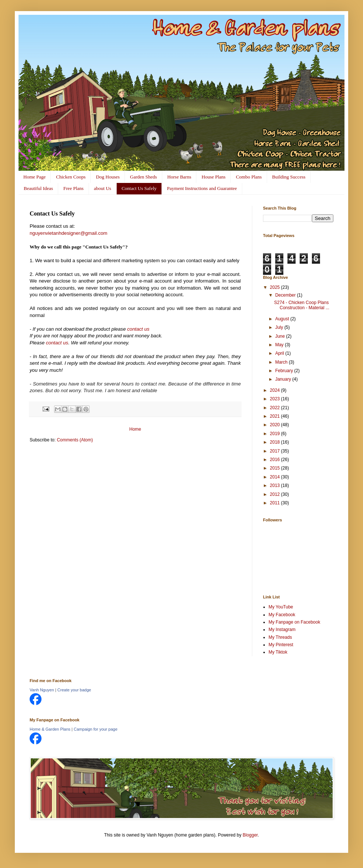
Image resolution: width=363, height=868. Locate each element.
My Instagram (282, 630)
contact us (138, 329)
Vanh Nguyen (42, 690)
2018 (276, 442)
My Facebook (282, 615)
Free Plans (74, 188)
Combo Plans (249, 177)
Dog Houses (108, 177)
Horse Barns (179, 177)
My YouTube (281, 607)
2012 (276, 494)
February (285, 371)
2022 (276, 408)
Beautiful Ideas (38, 188)
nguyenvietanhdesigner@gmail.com (69, 233)
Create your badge (74, 690)
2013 (276, 485)
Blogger (250, 835)
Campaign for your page (96, 729)
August (283, 319)
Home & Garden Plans (50, 729)
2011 (276, 503)
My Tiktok (278, 652)
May (280, 345)
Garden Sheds (144, 177)
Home (135, 429)
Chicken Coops (71, 177)
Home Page (34, 177)
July (280, 327)
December (286, 295)
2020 (276, 425)
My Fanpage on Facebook (294, 622)
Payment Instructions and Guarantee (202, 188)
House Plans (214, 177)
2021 (276, 416)
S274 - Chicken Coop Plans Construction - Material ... (302, 305)
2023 (276, 399)
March (282, 362)
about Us (103, 188)
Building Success (289, 177)
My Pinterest (281, 645)
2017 (276, 451)
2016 (276, 460)
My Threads (280, 637)
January (284, 379)
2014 (276, 477)
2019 (276, 434)
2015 (276, 468)
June (281, 336)
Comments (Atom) (75, 440)
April (280, 353)
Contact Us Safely (139, 188)
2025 (276, 287)
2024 (276, 390)
